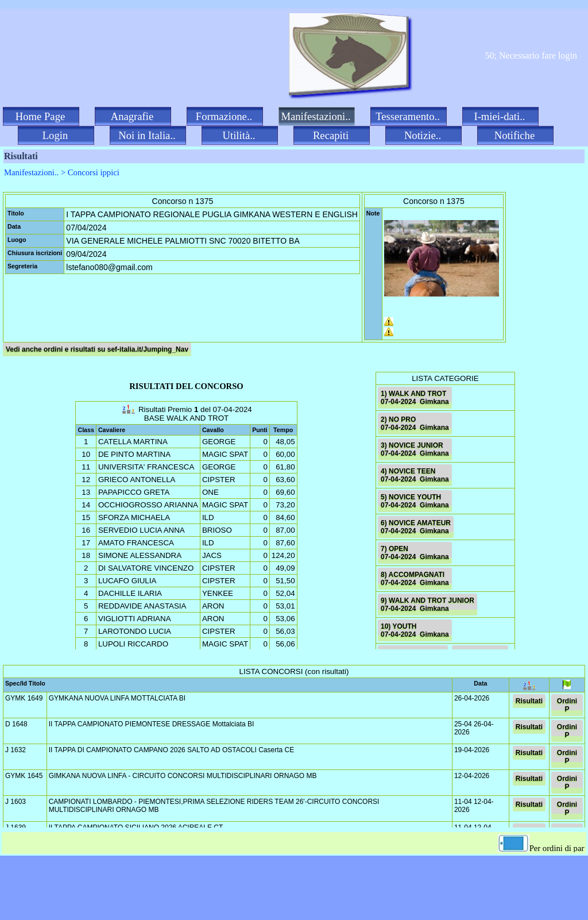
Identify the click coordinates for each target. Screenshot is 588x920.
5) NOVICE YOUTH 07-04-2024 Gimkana (415, 501)
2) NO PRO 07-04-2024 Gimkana (415, 424)
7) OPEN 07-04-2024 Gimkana (415, 553)
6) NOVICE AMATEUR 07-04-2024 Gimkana (416, 527)
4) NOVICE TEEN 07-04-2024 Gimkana (415, 475)
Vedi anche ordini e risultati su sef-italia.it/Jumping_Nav (97, 349)
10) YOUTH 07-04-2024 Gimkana (415, 630)
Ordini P (567, 705)
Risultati (529, 701)
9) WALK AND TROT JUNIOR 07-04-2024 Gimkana (428, 605)
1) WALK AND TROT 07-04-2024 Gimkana (415, 398)
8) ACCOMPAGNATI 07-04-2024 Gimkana (415, 579)
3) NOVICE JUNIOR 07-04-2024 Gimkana (415, 449)
